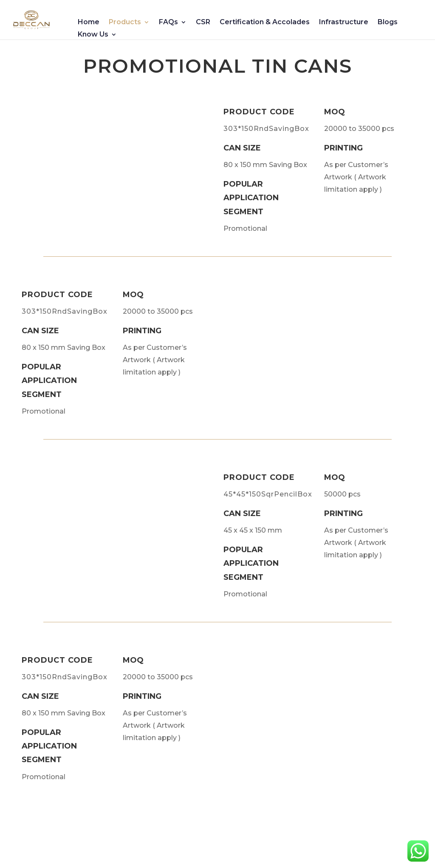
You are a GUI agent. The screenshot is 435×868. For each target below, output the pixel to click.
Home (89, 23)
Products (125, 23)
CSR (203, 23)
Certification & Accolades (265, 23)
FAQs (168, 23)
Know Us (93, 35)
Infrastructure (344, 23)
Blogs (388, 23)
